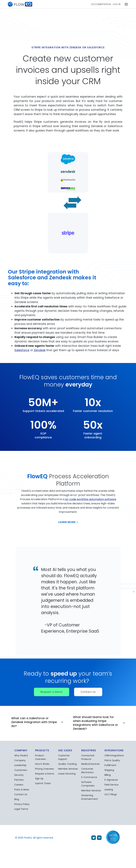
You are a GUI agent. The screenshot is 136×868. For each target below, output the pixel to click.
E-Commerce (89, 777)
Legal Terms (21, 809)
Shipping (109, 770)
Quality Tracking (67, 764)
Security (19, 775)
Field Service (111, 785)
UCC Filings (111, 794)
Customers (21, 770)
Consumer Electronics (87, 771)
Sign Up (39, 779)
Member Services (68, 769)
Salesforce (22, 350)
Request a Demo (52, 692)
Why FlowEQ (21, 755)
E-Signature (111, 780)
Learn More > (68, 522)
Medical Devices (90, 764)
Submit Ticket (43, 783)
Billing (108, 775)
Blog (17, 799)
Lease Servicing (67, 774)
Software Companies (88, 784)
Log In (117, 4)
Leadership (20, 765)
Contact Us (88, 692)
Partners (19, 780)
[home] (20, 4)
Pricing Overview (44, 769)
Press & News (22, 790)
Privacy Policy (22, 804)
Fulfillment (110, 765)
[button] (126, 4)
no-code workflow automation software (91, 499)
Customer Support (64, 757)
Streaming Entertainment (90, 797)
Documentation (101, 4)
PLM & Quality (112, 760)
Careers (19, 785)
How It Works (42, 764)
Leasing (109, 790)
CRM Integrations (114, 755)
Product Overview (40, 757)
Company (20, 760)
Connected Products (88, 757)
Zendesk (40, 350)
